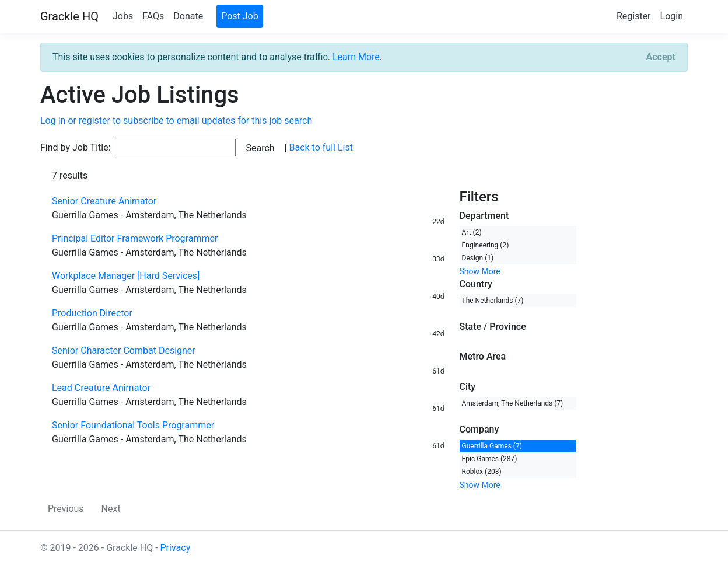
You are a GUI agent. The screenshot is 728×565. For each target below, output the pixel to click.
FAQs (153, 16)
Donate (188, 16)
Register (634, 16)
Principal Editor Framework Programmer (135, 238)
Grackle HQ (69, 16)
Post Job (240, 16)
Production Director (92, 313)
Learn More (356, 57)
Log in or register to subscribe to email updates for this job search (176, 121)
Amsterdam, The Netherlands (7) (513, 403)
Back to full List (321, 147)
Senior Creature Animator (104, 201)
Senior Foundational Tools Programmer (133, 425)
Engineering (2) (486, 245)
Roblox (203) (482, 472)
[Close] (661, 57)
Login (672, 16)
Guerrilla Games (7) (492, 446)
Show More (480, 271)
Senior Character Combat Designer (124, 350)
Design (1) (478, 258)
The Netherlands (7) (493, 301)
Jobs (123, 16)
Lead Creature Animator (101, 388)
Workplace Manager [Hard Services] (126, 276)
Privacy (176, 548)
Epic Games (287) (490, 459)
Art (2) (472, 232)
